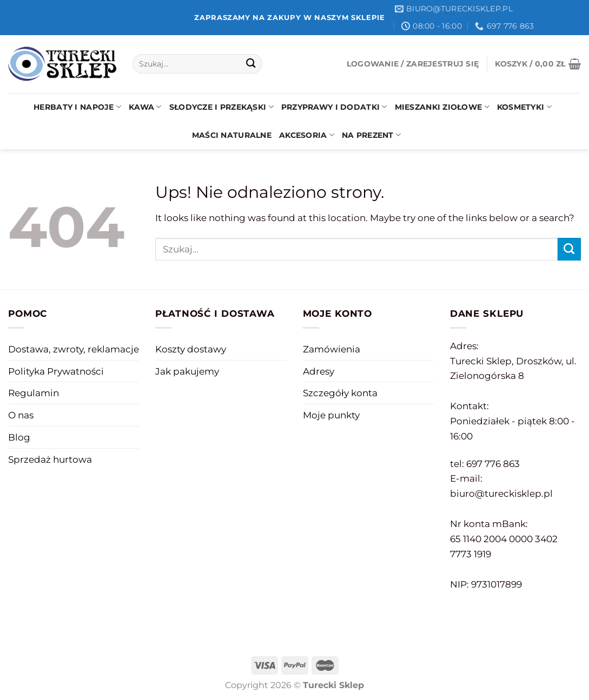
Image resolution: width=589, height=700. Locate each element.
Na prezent (371, 135)
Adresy (319, 371)
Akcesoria (307, 135)
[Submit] (251, 64)
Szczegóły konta (340, 393)
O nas (21, 415)
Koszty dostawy (191, 349)
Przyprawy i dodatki (334, 107)
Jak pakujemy (187, 371)
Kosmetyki (524, 107)
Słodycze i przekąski (221, 107)
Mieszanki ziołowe (442, 107)
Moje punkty (331, 415)
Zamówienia (332, 349)
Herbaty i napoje (77, 107)
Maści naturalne (232, 135)
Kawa (145, 107)
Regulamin (34, 393)
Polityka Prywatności (56, 371)
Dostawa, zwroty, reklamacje (74, 349)
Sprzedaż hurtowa (50, 459)
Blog (19, 437)
